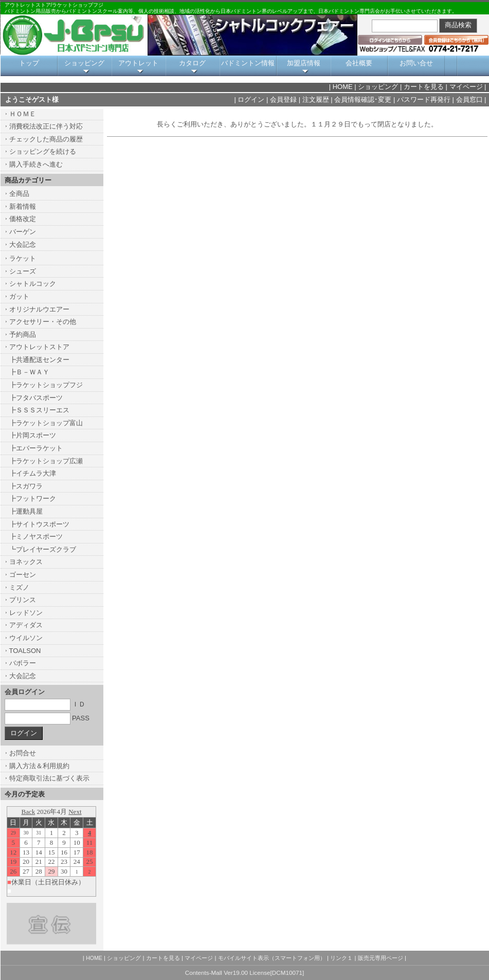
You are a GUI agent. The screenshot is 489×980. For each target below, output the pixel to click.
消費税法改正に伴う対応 (46, 126)
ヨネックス (26, 562)
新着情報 (23, 206)
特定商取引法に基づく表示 (49, 778)
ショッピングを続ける (43, 151)
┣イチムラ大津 (33, 473)
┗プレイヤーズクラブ (43, 549)
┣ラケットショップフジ (46, 385)
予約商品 (23, 334)
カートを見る (424, 87)
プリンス (23, 600)
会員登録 (283, 99)
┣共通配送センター (39, 360)
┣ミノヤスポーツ (36, 537)
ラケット (23, 258)
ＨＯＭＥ (23, 114)
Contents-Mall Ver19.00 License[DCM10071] (244, 973)
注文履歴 (316, 99)
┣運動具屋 (26, 511)
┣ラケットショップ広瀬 (46, 461)
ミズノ (19, 587)
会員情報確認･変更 (363, 99)
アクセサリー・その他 (43, 322)
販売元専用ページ (381, 958)
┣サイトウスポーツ (39, 524)
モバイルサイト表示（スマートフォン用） (272, 958)
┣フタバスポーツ (36, 398)
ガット (19, 296)
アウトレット (138, 63)
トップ (29, 63)
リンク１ (341, 958)
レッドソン (26, 613)
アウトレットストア (39, 347)
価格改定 (23, 219)
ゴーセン (23, 575)
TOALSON (25, 651)
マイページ (466, 87)
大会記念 (23, 244)
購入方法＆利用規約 (39, 766)
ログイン (251, 99)
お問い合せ (416, 63)
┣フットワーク (33, 498)
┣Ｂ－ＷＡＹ (29, 372)
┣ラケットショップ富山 (46, 423)
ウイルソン (26, 638)
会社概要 (359, 63)
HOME (343, 87)
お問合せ (23, 753)
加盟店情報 (304, 63)
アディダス (26, 625)
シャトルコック (33, 284)
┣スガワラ (26, 486)
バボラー (23, 663)
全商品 (19, 194)
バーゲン (23, 232)
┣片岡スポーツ (33, 435)
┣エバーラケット (36, 448)
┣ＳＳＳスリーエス (39, 410)
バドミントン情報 (248, 63)
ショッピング (84, 63)
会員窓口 (469, 99)
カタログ (192, 63)
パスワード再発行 (424, 99)
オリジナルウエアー (39, 309)
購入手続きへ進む (36, 164)
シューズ (23, 271)
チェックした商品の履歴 (46, 139)
